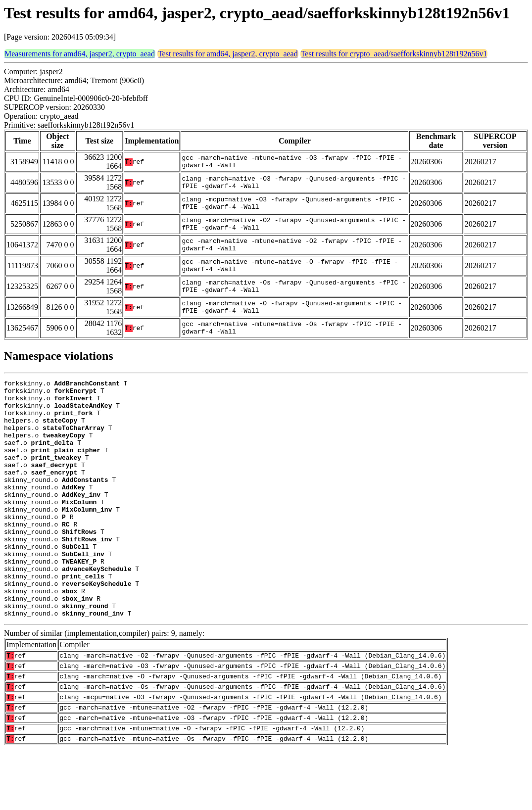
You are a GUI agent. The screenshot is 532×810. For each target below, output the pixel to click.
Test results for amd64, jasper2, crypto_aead (228, 54)
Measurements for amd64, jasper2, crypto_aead (80, 54)
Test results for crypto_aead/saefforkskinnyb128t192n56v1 (394, 54)
